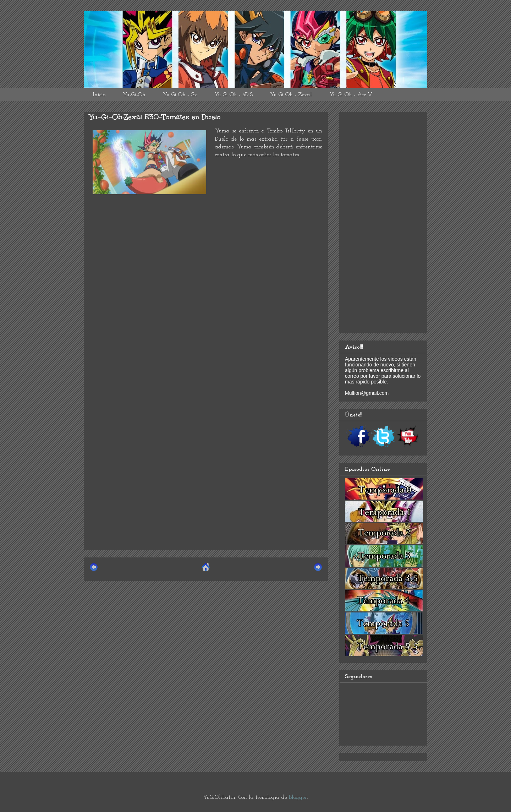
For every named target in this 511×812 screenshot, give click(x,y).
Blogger (298, 797)
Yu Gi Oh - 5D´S (233, 95)
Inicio (99, 95)
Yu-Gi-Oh (134, 95)
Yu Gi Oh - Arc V (351, 95)
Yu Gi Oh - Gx (180, 95)
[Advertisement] (206, 495)
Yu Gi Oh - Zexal (291, 95)
